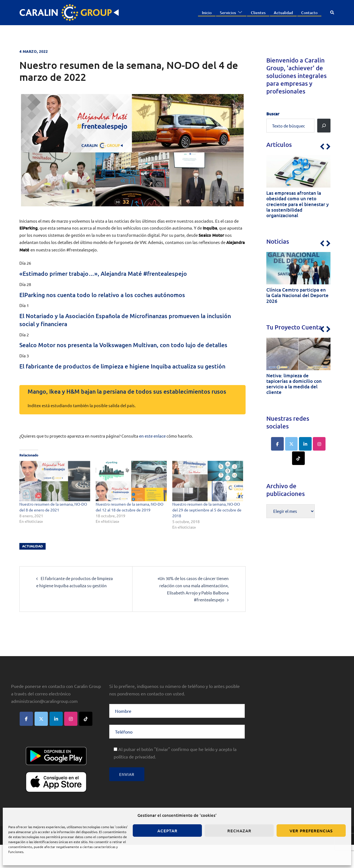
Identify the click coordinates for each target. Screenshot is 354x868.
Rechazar (239, 831)
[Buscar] (324, 126)
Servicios (228, 13)
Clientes (258, 13)
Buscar (273, 114)
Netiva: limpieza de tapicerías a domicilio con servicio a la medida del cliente (294, 383)
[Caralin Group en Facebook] (278, 442)
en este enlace (152, 460)
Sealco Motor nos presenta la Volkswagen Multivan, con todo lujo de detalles (124, 349)
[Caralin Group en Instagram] (319, 442)
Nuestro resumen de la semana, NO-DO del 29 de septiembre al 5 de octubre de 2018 (207, 534)
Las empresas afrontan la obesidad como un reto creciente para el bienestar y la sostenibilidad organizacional (298, 204)
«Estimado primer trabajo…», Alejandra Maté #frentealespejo (115, 273)
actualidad (32, 570)
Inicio (207, 13)
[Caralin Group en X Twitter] (292, 442)
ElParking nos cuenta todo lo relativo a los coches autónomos (114, 294)
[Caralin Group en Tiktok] (298, 456)
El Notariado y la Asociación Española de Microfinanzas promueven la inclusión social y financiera (126, 319)
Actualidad (283, 13)
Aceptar (167, 831)
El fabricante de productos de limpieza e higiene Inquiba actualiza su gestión (125, 378)
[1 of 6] (297, 189)
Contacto (309, 13)
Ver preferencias (311, 831)
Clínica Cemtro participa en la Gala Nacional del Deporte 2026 (297, 295)
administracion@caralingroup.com (44, 724)
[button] (332, 13)
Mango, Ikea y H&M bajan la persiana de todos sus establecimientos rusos (131, 411)
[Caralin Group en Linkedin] (305, 442)
